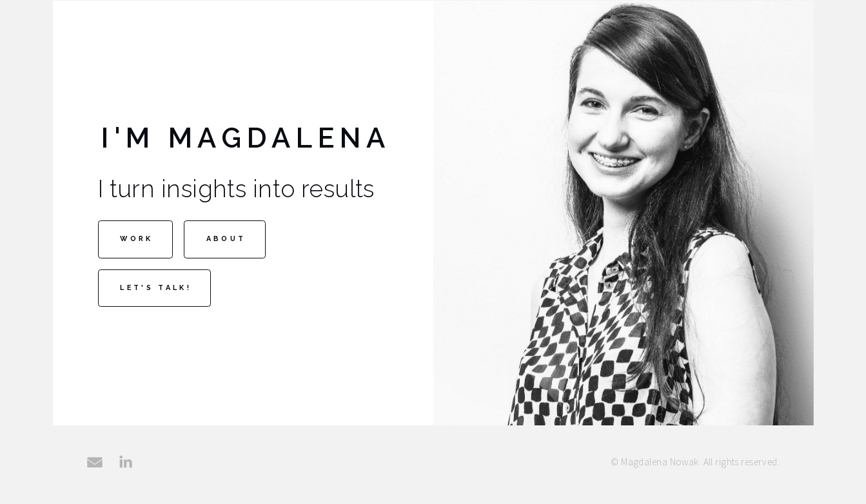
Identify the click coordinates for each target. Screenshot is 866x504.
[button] (95, 466)
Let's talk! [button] (156, 292)
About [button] (226, 243)
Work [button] (136, 243)
